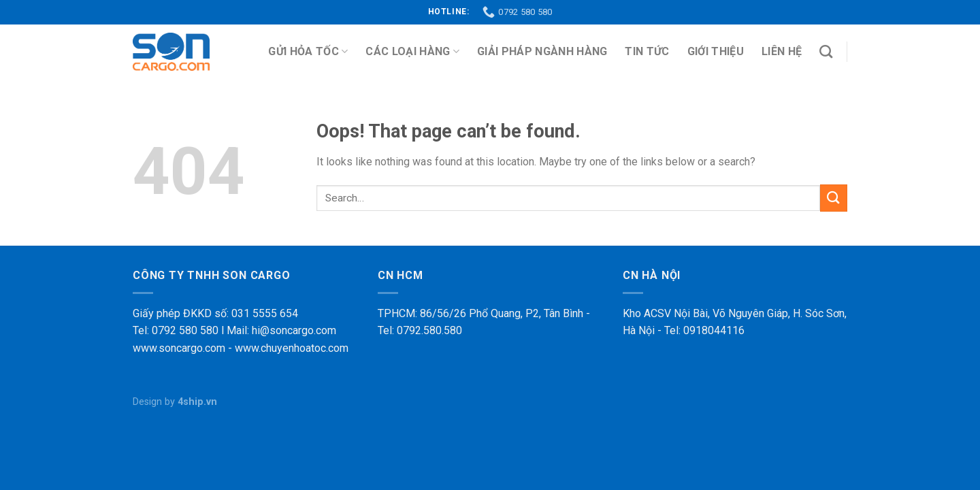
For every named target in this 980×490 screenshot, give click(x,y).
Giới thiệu (716, 51)
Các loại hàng (412, 52)
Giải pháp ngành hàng (542, 51)
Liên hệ (782, 51)
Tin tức (647, 51)
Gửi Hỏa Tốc (308, 52)
